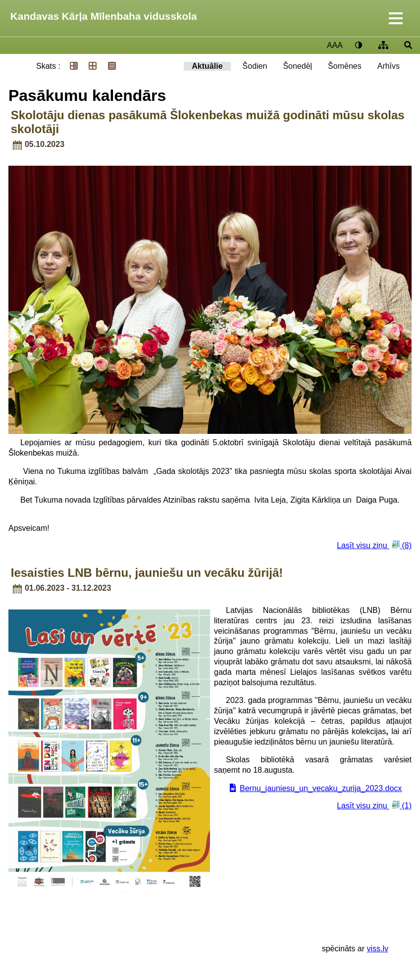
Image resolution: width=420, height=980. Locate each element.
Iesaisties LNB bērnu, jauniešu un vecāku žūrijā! (147, 573)
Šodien (255, 66)
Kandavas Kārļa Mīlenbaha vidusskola (104, 16)
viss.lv (377, 949)
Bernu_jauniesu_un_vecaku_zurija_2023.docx (321, 788)
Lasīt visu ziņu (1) (374, 805)
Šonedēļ (297, 66)
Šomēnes (345, 66)
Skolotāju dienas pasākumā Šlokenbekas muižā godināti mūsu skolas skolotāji (208, 122)
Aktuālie (207, 66)
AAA (335, 45)
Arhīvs (389, 66)
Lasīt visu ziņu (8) (374, 545)
